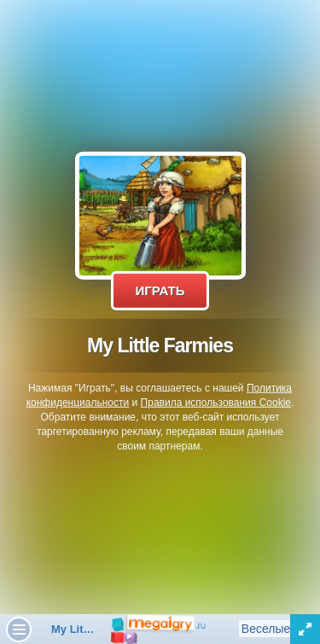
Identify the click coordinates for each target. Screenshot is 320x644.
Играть (160, 290)
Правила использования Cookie (216, 403)
